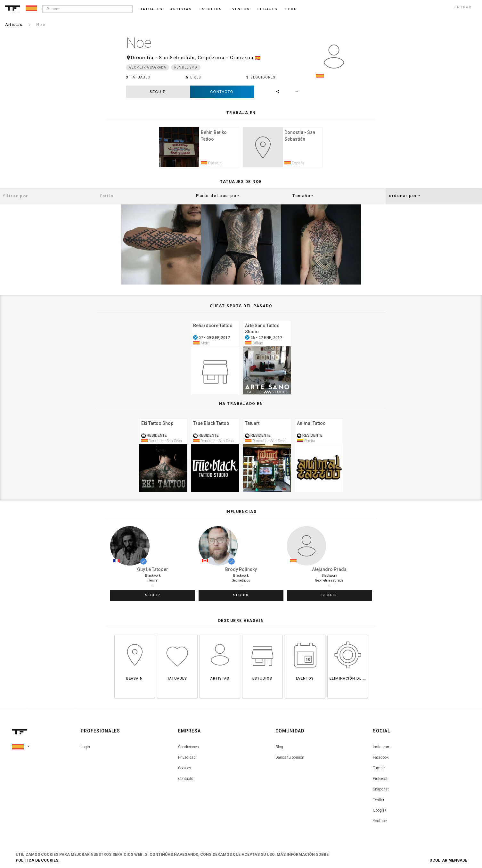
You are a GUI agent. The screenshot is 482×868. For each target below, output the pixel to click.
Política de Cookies (37, 860)
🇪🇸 (258, 58)
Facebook (381, 758)
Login (85, 748)
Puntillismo (186, 67)
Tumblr (379, 769)
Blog (279, 748)
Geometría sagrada (148, 67)
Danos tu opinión (290, 758)
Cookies (185, 769)
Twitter (379, 801)
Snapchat (381, 790)
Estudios (211, 9)
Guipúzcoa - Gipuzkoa (226, 58)
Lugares (268, 9)
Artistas (181, 9)
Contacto (222, 92)
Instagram (382, 748)
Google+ (380, 811)
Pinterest (380, 780)
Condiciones (188, 748)
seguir (158, 92)
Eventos (240, 9)
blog (291, 9)
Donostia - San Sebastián (163, 58)
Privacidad (187, 758)
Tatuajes (151, 9)
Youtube (380, 822)
